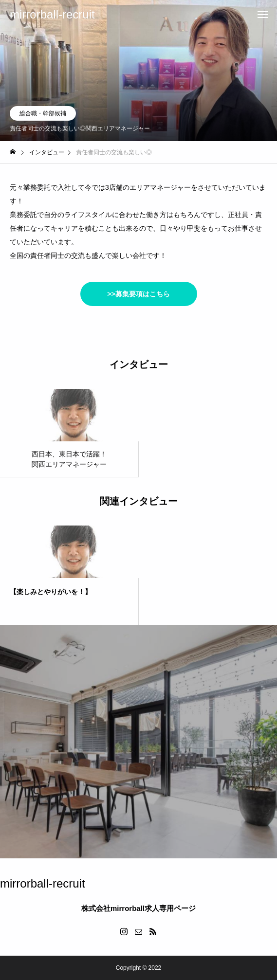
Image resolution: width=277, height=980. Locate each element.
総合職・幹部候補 (43, 113)
